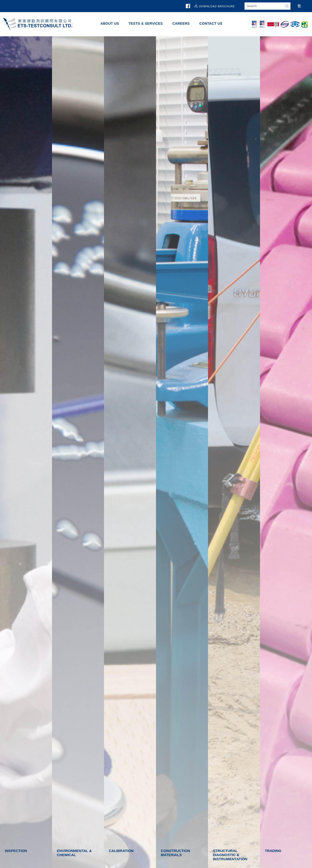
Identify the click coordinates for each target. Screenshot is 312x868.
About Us (110, 23)
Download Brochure (217, 6)
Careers (181, 23)
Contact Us (211, 23)
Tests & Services (146, 23)
